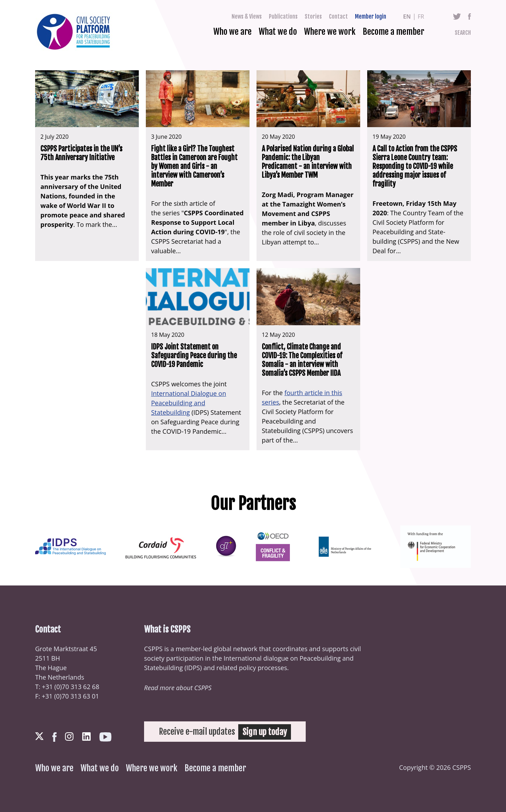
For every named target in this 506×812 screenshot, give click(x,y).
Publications (283, 17)
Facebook (469, 17)
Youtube (105, 737)
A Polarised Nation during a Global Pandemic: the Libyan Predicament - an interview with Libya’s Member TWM (308, 162)
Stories (313, 17)
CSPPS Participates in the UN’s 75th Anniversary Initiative (81, 153)
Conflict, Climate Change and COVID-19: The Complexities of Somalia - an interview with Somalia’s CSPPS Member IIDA (302, 360)
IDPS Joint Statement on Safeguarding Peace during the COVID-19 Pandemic (194, 356)
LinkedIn (86, 736)
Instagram (69, 736)
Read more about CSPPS (178, 688)
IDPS (193, 668)
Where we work (330, 32)
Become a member (393, 32)
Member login (371, 17)
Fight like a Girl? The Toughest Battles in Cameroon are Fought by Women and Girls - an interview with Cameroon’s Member (194, 166)
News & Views (247, 17)
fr (421, 17)
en (407, 17)
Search (463, 33)
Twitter (457, 17)
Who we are (232, 32)
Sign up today (265, 732)
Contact (338, 17)
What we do (278, 32)
